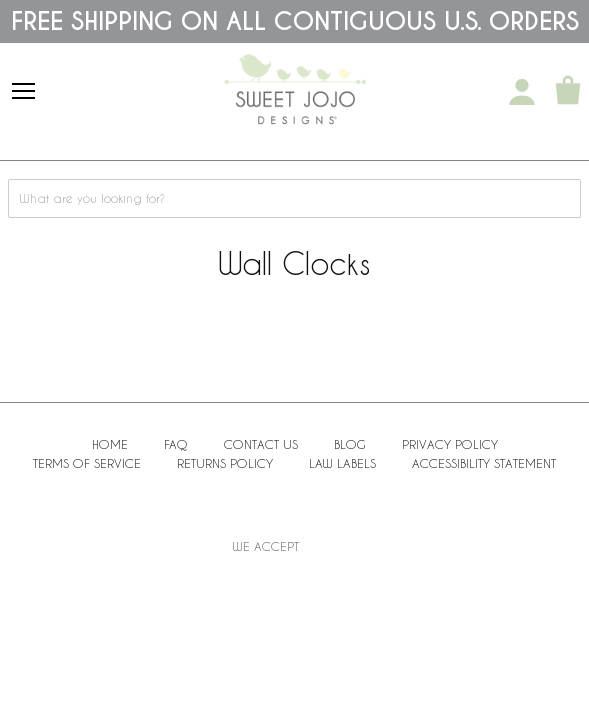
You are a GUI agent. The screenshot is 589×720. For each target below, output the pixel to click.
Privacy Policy (450, 444)
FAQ (176, 444)
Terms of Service (87, 463)
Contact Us (261, 444)
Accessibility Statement (484, 463)
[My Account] (522, 92)
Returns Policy (225, 463)
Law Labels (342, 463)
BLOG (350, 444)
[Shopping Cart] (568, 92)
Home (110, 444)
